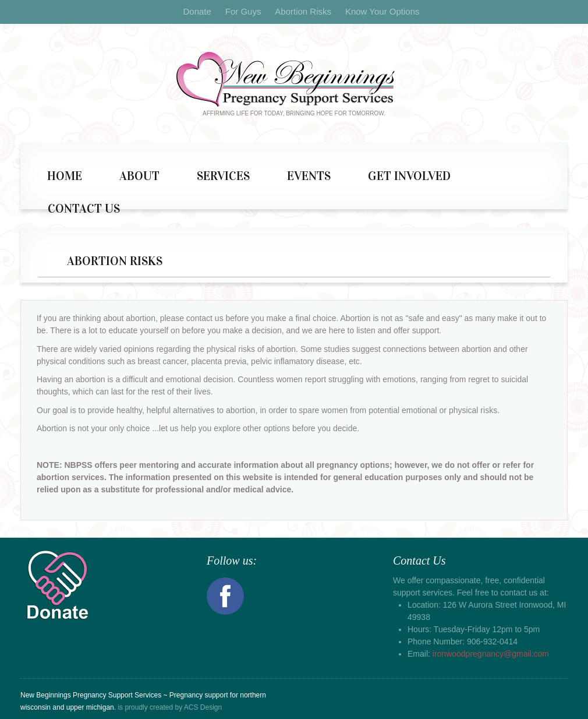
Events (309, 176)
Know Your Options (382, 11)
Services (223, 176)
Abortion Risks (303, 11)
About (139, 176)
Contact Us (84, 209)
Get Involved (409, 176)
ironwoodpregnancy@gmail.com (491, 654)
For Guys (243, 11)
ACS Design (203, 707)
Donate (197, 11)
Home (65, 176)
